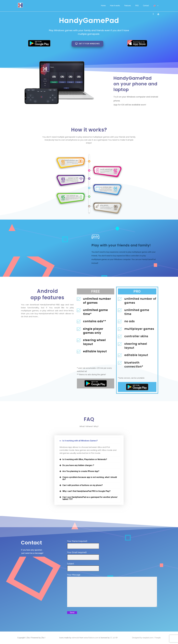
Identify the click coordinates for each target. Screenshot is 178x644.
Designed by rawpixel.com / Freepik (146, 638)
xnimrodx (75, 638)
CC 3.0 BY (114, 638)
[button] (89, 441)
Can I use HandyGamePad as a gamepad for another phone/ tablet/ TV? (90, 498)
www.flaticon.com (91, 638)
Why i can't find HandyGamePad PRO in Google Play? (86, 491)
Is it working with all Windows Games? (80, 441)
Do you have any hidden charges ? (78, 465)
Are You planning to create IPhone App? (81, 471)
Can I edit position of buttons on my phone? (83, 485)
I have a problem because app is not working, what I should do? (90, 478)
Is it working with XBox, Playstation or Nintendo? (85, 459)
